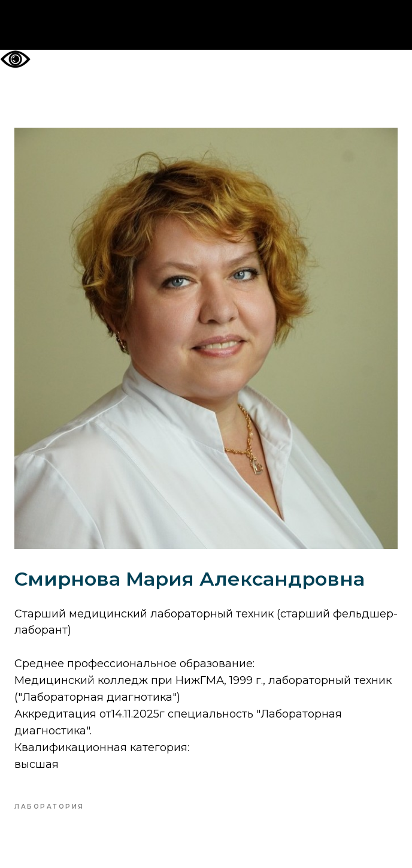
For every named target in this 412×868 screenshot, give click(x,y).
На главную (206, 25)
